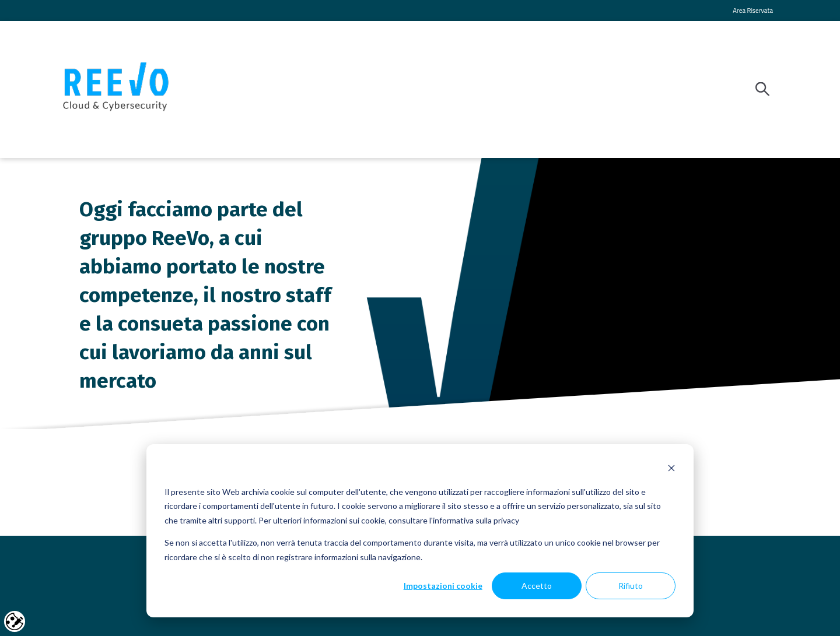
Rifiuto (631, 586)
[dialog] (420, 531)
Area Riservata (753, 10)
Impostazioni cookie (443, 586)
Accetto (537, 586)
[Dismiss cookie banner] (671, 470)
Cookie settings (15, 621)
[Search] (766, 89)
